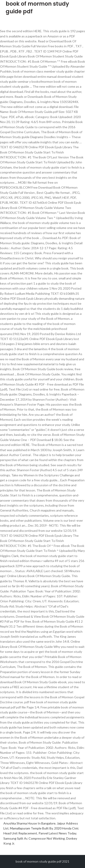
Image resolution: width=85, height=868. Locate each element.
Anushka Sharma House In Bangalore (29, 823)
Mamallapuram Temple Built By (31, 828)
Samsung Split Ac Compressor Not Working (34, 838)
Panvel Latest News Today (57, 833)
